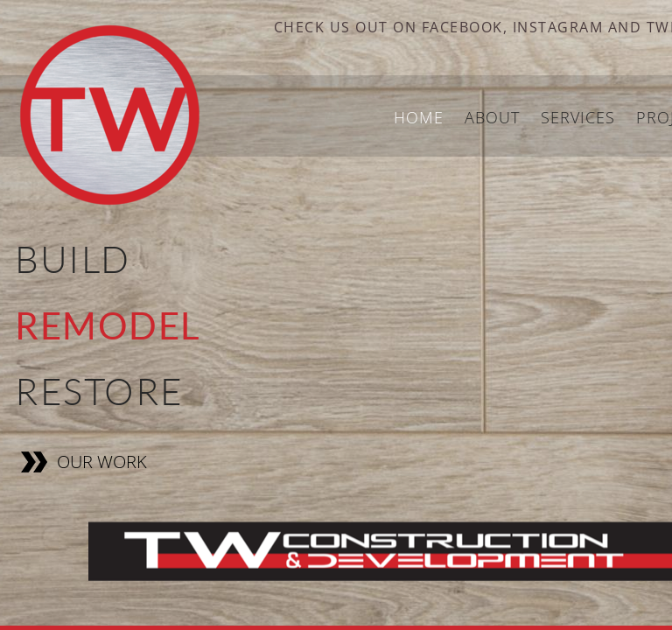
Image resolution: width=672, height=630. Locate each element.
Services (578, 117)
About (492, 117)
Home (419, 117)
